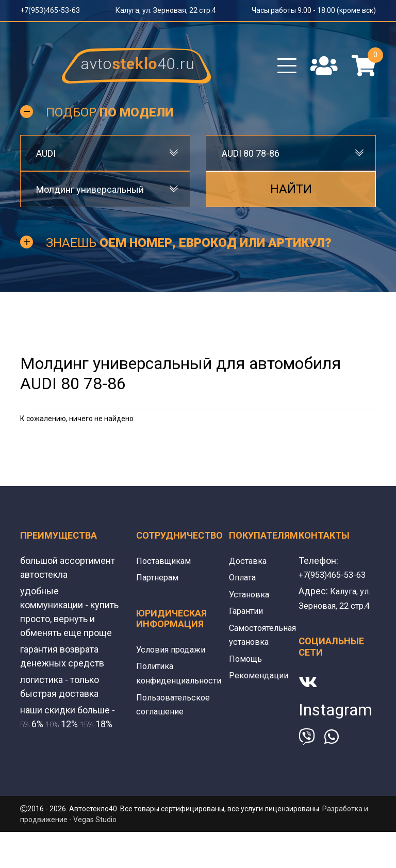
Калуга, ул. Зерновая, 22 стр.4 (166, 10)
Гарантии (248, 617)
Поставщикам (166, 568)
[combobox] (105, 161)
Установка (251, 601)
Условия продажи (174, 656)
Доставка (249, 568)
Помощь (247, 664)
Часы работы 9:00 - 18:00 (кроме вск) (314, 10)
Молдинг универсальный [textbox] (90, 197)
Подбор (110, 120)
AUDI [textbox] (46, 161)
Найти (291, 197)
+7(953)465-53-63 (50, 10)
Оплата (244, 584)
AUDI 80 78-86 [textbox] (251, 161)
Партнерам (160, 584)
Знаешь (189, 251)
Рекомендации (261, 681)
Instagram (335, 730)
